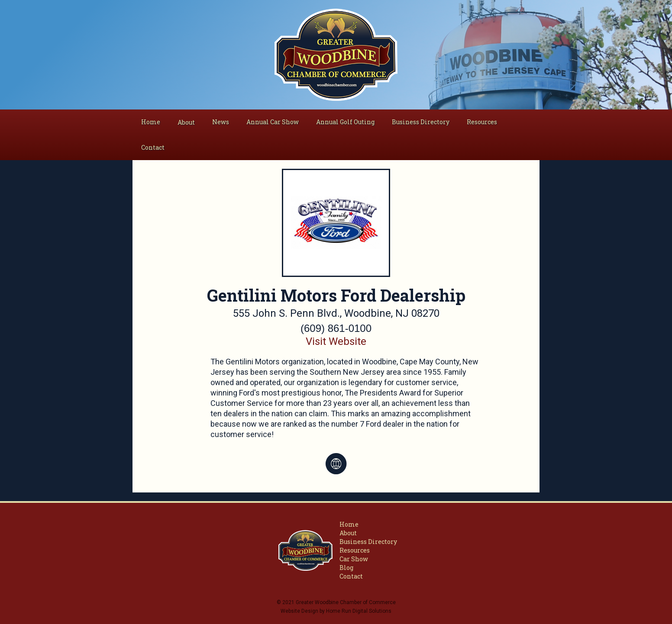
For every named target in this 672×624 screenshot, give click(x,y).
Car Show (354, 559)
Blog (346, 568)
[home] (336, 55)
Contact (153, 147)
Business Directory (421, 122)
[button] (186, 122)
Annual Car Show (273, 122)
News (221, 122)
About (348, 533)
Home (151, 122)
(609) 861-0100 (336, 328)
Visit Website (336, 341)
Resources (482, 122)
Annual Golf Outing (345, 122)
